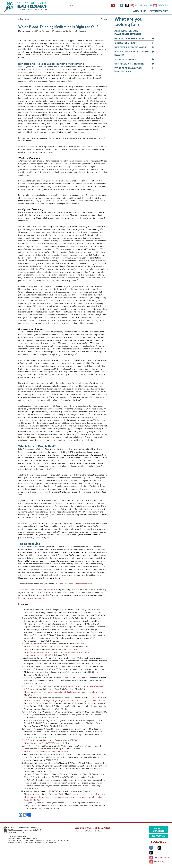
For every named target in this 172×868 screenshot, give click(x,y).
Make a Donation (158, 830)
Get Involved (159, 11)
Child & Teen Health (134, 43)
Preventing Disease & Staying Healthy (134, 53)
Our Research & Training (134, 64)
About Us (140, 11)
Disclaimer (12, 838)
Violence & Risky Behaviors (134, 47)
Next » (104, 19)
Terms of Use (21, 838)
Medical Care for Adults (134, 38)
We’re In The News (134, 59)
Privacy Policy (32, 838)
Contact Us (158, 836)
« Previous (23, 19)
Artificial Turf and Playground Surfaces (128, 32)
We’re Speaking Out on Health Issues (134, 70)
